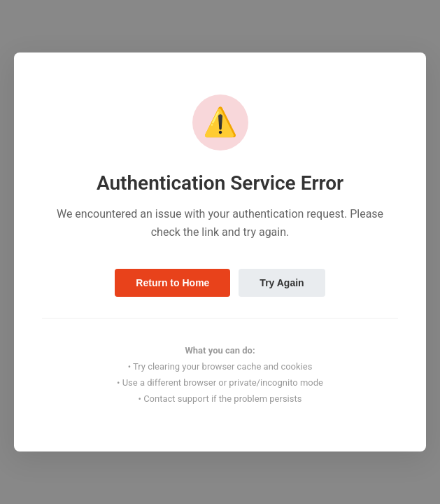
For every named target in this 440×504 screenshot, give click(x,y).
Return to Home (172, 283)
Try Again (282, 283)
